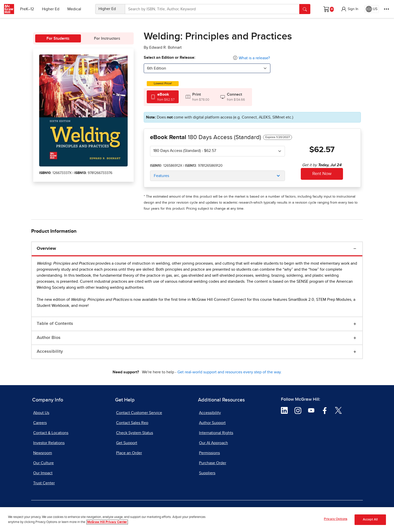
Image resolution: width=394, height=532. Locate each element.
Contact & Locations (51, 433)
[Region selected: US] (372, 9)
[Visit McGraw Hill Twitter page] (338, 410)
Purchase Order (213, 463)
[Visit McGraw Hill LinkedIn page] (284, 410)
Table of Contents (55, 324)
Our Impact (43, 473)
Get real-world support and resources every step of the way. (230, 372)
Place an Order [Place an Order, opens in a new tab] (129, 453)
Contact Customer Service (139, 413)
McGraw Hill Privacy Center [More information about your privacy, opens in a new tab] (107, 522)
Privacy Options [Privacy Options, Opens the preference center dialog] (336, 519)
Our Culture (43, 463)
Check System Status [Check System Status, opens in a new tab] (135, 433)
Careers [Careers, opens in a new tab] (40, 423)
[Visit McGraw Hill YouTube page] (311, 410)
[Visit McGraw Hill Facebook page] (325, 410)
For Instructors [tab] (107, 38)
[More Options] (386, 9)
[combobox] (207, 68)
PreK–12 (27, 9)
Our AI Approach (213, 443)
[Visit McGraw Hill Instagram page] (298, 410)
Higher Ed (51, 9)
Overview (46, 249)
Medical (74, 9)
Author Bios (49, 338)
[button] (350, 9)
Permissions (209, 453)
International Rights (216, 433)
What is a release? (254, 58)
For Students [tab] (58, 38)
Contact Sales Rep (132, 423)
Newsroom (43, 453)
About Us (41, 413)
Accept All (370, 520)
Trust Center (44, 483)
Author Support (212, 423)
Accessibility (50, 351)
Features (161, 176)
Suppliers (207, 473)
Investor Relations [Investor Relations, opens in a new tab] (49, 443)
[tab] (163, 97)
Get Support (127, 443)
